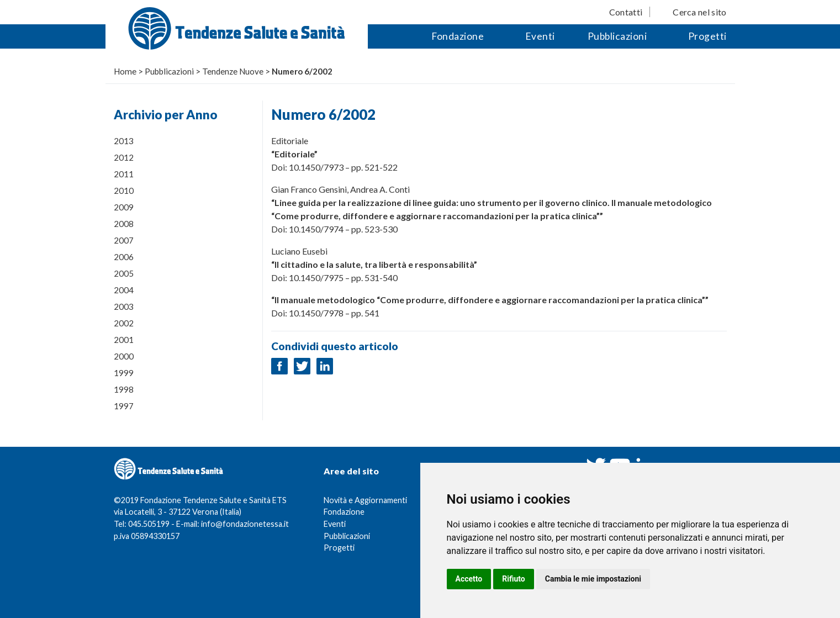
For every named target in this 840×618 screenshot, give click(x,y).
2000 (124, 356)
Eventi (540, 36)
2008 (124, 224)
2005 (124, 273)
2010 (124, 191)
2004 (124, 290)
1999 (124, 373)
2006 (124, 257)
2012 (124, 157)
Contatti (626, 12)
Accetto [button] (469, 579)
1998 (124, 389)
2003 (124, 307)
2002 (124, 323)
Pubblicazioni (617, 36)
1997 (124, 406)
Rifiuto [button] (514, 579)
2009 (124, 207)
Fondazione (458, 36)
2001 (124, 340)
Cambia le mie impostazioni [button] (593, 579)
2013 (124, 141)
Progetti (707, 36)
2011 (124, 174)
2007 (124, 240)
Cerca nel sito (699, 12)
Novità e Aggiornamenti (365, 500)
